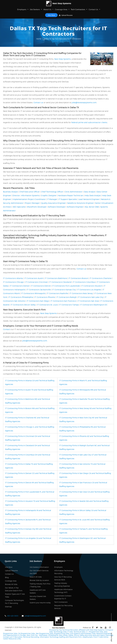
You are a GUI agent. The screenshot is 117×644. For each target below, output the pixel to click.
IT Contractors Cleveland (60, 282)
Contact (7, 329)
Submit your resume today (40, 603)
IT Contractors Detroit (41, 286)
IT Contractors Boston (78, 278)
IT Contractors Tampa (69, 305)
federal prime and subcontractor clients (89, 122)
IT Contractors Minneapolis (33, 293)
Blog (7, 577)
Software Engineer (75, 207)
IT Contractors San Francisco (63, 301)
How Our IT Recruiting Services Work (63, 578)
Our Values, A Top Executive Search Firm (14, 589)
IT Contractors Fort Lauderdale (66, 286)
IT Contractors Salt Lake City (91, 297)
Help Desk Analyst (93, 195)
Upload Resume (66, 15)
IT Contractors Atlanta (13, 278)
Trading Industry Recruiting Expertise (62, 585)
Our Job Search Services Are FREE (39, 572)
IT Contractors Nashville (57, 293)
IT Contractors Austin (34, 278)
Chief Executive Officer (29, 192)
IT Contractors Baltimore (56, 278)
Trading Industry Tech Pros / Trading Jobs (40, 585)
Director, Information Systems (26, 195)
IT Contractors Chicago (13, 282)
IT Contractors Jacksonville (39, 290)
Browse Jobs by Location (39, 580)
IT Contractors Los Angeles (89, 290)
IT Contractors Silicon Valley (23, 305)
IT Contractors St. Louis (47, 305)
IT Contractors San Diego (38, 301)
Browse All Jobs (11, 584)
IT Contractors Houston (92, 286)
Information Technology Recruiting (64, 572)
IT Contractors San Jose (88, 301)
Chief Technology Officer (52, 192)
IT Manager (52, 199)
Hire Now (51, 15)
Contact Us (95, 9)
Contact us (38, 102)
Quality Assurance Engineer (53, 203)
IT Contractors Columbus (84, 282)
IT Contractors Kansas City (64, 290)
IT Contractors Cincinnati (37, 282)
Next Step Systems (62, 59)
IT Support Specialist (68, 199)
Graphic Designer (49, 195)
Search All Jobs (36, 577)
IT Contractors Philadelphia (21, 297)
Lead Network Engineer (89, 199)
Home (39, 39)
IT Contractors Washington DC (94, 305)
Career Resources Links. (12, 639)
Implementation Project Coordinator (29, 199)
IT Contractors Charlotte (101, 278)
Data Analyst (90, 192)
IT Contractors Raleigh (67, 297)
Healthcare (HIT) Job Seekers (38, 591)
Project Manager (32, 203)
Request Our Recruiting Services (63, 607)
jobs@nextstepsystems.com (84, 102)
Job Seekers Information (39, 567)
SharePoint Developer (37, 207)
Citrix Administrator (74, 192)
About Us (49, 9)
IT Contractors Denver (20, 286)
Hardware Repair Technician (71, 195)
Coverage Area (62, 9)
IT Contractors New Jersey (81, 293)
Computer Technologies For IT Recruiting (14, 602)
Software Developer (57, 207)
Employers (23, 9)
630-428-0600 (13, 616)
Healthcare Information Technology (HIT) (63, 591)
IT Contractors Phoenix (45, 297)
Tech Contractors (79, 9)
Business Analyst (10, 192)
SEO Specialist (19, 207)
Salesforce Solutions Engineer (81, 203)
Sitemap (8, 607)
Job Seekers (36, 9)
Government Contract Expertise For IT (63, 597)
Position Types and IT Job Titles (15, 595)
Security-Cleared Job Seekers (38, 598)
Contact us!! (8, 637)
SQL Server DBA (92, 207)
